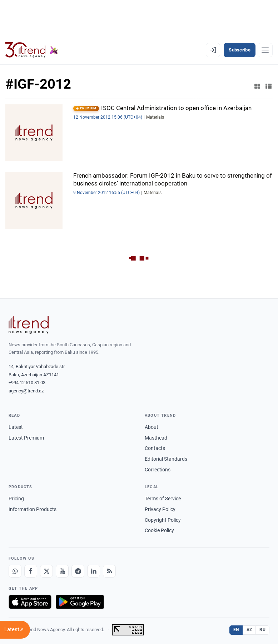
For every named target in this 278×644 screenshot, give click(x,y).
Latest (16, 427)
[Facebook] (31, 571)
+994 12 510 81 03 (27, 383)
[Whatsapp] (15, 571)
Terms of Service (163, 499)
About (152, 427)
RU (262, 630)
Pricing (16, 499)
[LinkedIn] (94, 571)
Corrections (158, 470)
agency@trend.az (26, 391)
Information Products (33, 509)
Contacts (155, 448)
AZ (249, 630)
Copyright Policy (163, 520)
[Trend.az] (32, 50)
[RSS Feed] (109, 571)
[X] (46, 571)
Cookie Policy (159, 530)
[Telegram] (78, 571)
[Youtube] (62, 571)
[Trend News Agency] (29, 325)
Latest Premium (26, 438)
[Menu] (265, 50)
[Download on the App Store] (30, 602)
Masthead (156, 438)
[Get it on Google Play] (80, 602)
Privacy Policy (160, 509)
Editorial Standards (166, 459)
